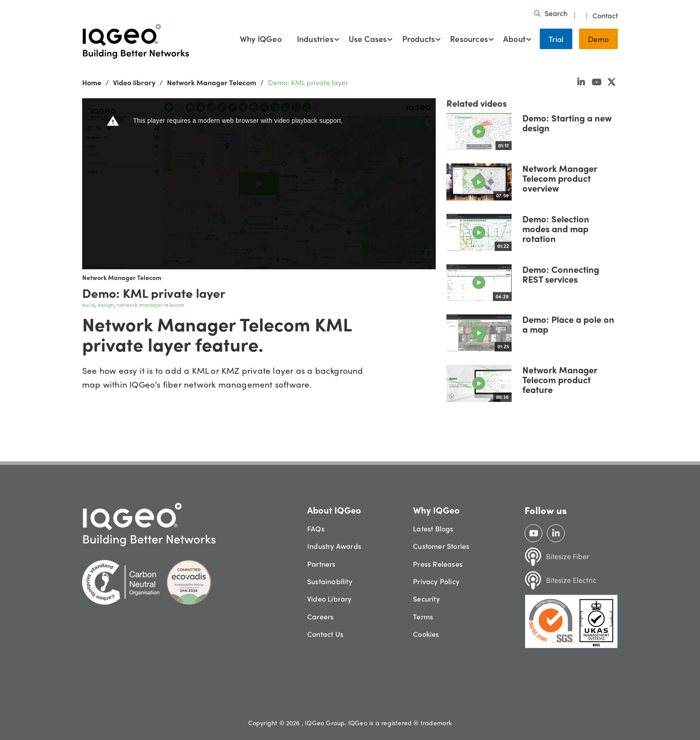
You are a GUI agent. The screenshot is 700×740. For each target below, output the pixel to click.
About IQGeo (334, 510)
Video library (134, 82)
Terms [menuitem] (423, 617)
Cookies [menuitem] (426, 634)
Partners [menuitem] (321, 564)
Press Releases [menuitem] (438, 564)
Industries (315, 39)
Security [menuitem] (426, 599)
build (88, 305)
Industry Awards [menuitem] (334, 546)
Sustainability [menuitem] (330, 581)
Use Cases (368, 39)
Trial (556, 39)
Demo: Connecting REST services (561, 274)
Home (92, 82)
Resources (469, 39)
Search (556, 13)
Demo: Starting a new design (567, 123)
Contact (605, 16)
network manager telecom (151, 305)
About (514, 39)
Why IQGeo (261, 39)
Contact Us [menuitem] (325, 634)
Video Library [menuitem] (329, 599)
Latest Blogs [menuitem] (433, 529)
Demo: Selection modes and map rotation (556, 228)
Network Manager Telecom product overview (560, 178)
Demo (598, 39)
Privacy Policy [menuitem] (436, 581)
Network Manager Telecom (212, 82)
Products (419, 39)
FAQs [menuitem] (316, 529)
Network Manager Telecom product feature (560, 379)
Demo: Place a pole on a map (568, 324)
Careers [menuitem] (320, 617)
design (106, 305)
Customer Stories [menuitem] (441, 546)
